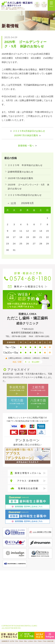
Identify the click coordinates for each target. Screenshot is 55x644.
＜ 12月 (12, 203)
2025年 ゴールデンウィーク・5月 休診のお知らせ (29, 187)
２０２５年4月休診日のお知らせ (29, 131)
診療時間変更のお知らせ (20, 172)
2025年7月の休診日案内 (26, 135)
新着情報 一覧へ (26, 146)
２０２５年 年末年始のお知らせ (25, 165)
